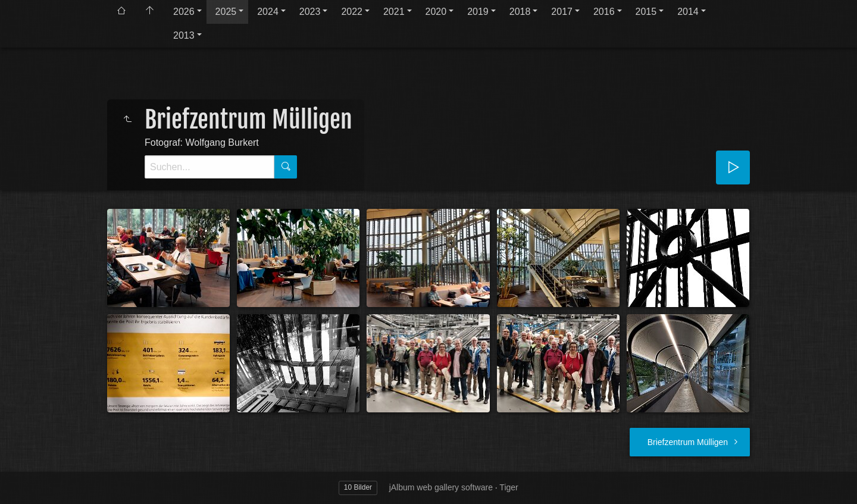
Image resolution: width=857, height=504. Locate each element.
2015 (646, 12)
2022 (352, 12)
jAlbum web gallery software (441, 487)
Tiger (509, 487)
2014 (688, 12)
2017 (562, 12)
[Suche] (209, 167)
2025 (226, 12)
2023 (310, 12)
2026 (184, 12)
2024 (268, 12)
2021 (394, 12)
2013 (184, 35)
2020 (436, 12)
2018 (520, 12)
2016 (604, 12)
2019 (478, 12)
